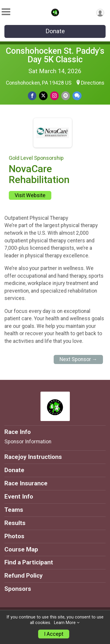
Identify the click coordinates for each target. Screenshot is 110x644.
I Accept (54, 634)
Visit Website (30, 195)
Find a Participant (29, 562)
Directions (93, 83)
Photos (14, 536)
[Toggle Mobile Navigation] (6, 12)
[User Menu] (100, 13)
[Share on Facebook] (32, 96)
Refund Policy (23, 576)
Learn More (65, 623)
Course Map (21, 549)
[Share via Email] (66, 96)
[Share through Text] (77, 96)
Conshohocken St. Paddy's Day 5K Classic (55, 55)
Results (15, 523)
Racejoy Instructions (33, 457)
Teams (14, 510)
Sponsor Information (28, 442)
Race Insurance (26, 483)
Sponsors (18, 589)
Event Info (19, 497)
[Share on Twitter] (43, 96)
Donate (55, 31)
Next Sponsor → (78, 359)
